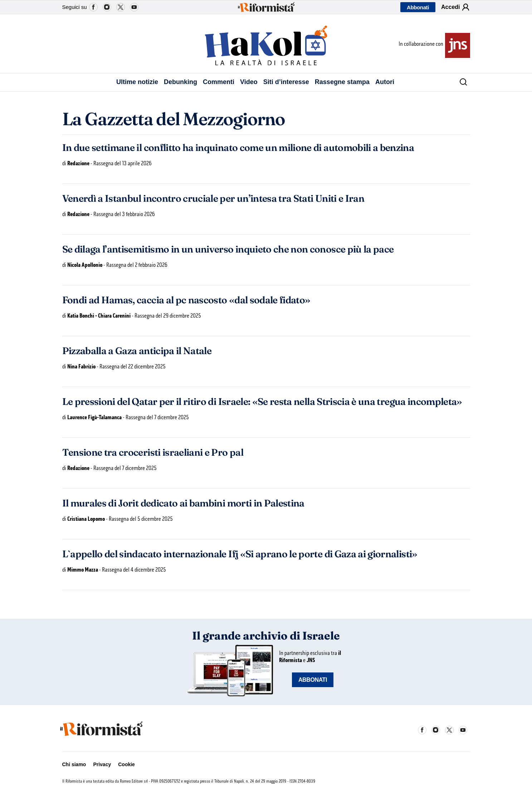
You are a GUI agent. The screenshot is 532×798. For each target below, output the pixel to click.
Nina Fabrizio (81, 366)
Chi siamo (74, 764)
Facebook (93, 7)
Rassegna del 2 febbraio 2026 (137, 265)
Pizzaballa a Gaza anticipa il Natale (137, 351)
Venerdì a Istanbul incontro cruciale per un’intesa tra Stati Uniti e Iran (213, 199)
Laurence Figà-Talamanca (94, 417)
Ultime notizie (137, 82)
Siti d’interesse (286, 82)
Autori (385, 82)
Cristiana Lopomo (86, 519)
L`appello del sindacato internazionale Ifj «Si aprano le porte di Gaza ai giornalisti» (240, 554)
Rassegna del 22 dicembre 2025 (133, 366)
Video (249, 82)
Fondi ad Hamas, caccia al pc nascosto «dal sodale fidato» (186, 300)
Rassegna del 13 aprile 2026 (123, 163)
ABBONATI (313, 680)
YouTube (134, 7)
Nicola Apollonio (85, 265)
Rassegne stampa (342, 82)
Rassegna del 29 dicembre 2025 (168, 316)
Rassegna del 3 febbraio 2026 (124, 214)
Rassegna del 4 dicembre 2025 (134, 570)
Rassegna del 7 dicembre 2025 (157, 417)
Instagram (107, 7)
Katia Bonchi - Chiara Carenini (99, 316)
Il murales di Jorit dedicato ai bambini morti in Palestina (183, 503)
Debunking (180, 82)
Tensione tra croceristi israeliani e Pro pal (153, 452)
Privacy (102, 764)
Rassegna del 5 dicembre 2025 (141, 519)
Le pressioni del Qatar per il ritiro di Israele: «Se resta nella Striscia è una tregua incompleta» (262, 402)
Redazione (78, 163)
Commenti (219, 82)
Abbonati (418, 7)
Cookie (126, 764)
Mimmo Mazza (83, 570)
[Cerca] (461, 82)
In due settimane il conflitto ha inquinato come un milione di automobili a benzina (238, 148)
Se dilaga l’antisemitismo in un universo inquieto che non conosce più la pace (228, 249)
